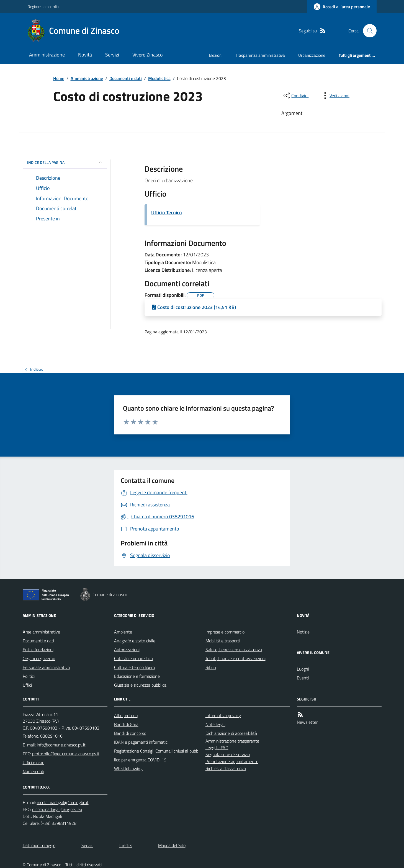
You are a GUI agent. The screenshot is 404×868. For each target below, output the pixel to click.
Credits (126, 845)
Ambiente (123, 632)
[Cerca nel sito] (367, 31)
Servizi (112, 55)
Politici (29, 676)
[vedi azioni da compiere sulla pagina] (335, 96)
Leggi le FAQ (217, 748)
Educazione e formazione (137, 676)
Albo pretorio (126, 715)
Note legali (215, 724)
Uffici (27, 685)
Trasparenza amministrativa (260, 55)
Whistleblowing (128, 769)
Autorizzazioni (127, 650)
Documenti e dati (126, 78)
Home (59, 78)
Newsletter (307, 722)
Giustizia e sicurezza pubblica (140, 685)
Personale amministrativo (46, 667)
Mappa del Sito (172, 845)
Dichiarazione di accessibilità (231, 733)
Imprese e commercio (225, 632)
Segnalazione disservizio (228, 754)
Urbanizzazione (312, 55)
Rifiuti (211, 667)
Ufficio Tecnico (167, 213)
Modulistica (159, 78)
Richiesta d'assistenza (226, 768)
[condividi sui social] (295, 96)
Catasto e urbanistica (133, 658)
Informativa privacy (223, 715)
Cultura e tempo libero (134, 667)
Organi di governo (39, 658)
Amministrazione (47, 55)
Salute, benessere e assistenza (234, 650)
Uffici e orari (34, 763)
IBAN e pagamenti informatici (141, 742)
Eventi (303, 678)
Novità (85, 55)
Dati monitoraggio (39, 845)
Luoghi (303, 669)
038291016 (51, 736)
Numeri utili (33, 771)
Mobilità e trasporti (223, 641)
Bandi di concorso (130, 733)
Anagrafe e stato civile (135, 641)
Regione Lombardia (43, 7)
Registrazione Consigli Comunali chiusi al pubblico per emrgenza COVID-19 (156, 755)
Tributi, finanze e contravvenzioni (236, 658)
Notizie (303, 632)
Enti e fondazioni (38, 650)
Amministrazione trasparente (232, 741)
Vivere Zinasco (148, 55)
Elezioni (216, 55)
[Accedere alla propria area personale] (342, 7)
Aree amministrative (41, 632)
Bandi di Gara (126, 724)
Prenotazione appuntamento (232, 761)
